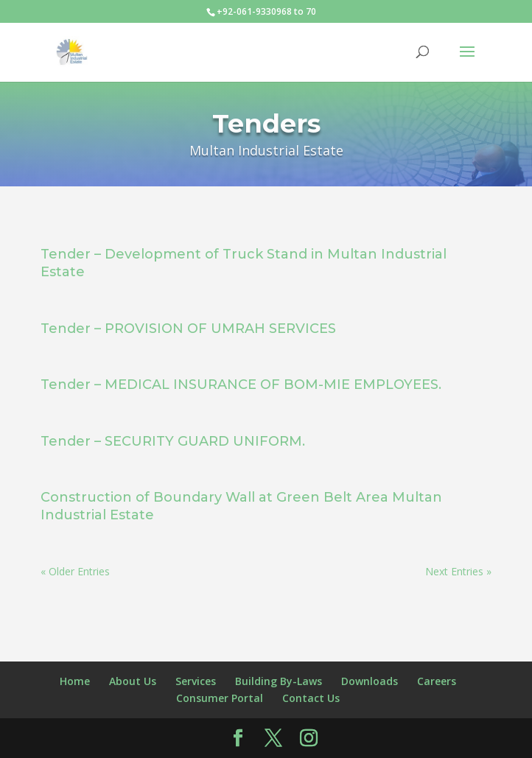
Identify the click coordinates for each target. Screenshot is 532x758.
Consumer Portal (220, 698)
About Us (133, 681)
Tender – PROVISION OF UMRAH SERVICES (188, 329)
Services (196, 681)
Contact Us (311, 698)
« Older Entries (75, 571)
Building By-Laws (279, 681)
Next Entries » (458, 571)
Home (75, 681)
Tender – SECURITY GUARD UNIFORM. (173, 441)
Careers (437, 681)
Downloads (370, 681)
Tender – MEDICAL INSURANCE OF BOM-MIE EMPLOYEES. (241, 385)
